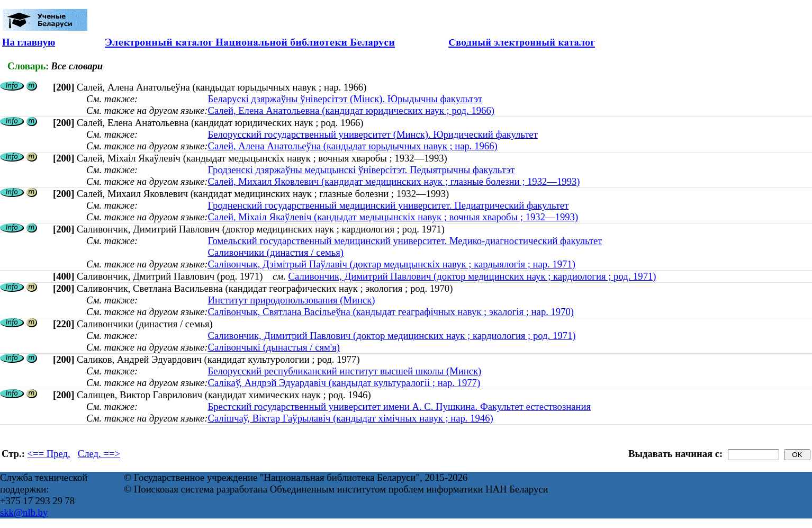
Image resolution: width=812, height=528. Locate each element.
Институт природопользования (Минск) (291, 300)
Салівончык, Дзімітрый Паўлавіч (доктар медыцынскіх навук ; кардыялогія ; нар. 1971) (391, 264)
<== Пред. (49, 454)
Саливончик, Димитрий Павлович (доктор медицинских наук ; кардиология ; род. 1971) (472, 276)
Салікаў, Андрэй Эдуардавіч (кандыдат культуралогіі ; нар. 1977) (344, 383)
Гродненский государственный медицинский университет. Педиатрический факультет (388, 205)
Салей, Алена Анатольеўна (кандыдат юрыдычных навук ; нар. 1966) (352, 146)
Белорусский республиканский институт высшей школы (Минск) (344, 371)
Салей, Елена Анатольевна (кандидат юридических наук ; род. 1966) (351, 110)
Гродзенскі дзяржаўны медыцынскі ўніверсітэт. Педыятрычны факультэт (361, 170)
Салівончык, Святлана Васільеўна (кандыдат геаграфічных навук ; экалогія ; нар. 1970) (391, 312)
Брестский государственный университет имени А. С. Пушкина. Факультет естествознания (399, 406)
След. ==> (99, 454)
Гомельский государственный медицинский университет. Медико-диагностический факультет (405, 241)
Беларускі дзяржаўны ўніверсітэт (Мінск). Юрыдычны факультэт (345, 99)
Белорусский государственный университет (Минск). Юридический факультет (372, 134)
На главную (29, 42)
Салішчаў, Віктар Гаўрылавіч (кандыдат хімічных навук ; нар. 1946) (350, 418)
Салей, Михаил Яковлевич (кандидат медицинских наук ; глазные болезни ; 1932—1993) (394, 181)
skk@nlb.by (24, 512)
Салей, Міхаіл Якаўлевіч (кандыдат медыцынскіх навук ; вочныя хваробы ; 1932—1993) (393, 217)
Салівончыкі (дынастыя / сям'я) (274, 347)
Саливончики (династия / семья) (276, 252)
